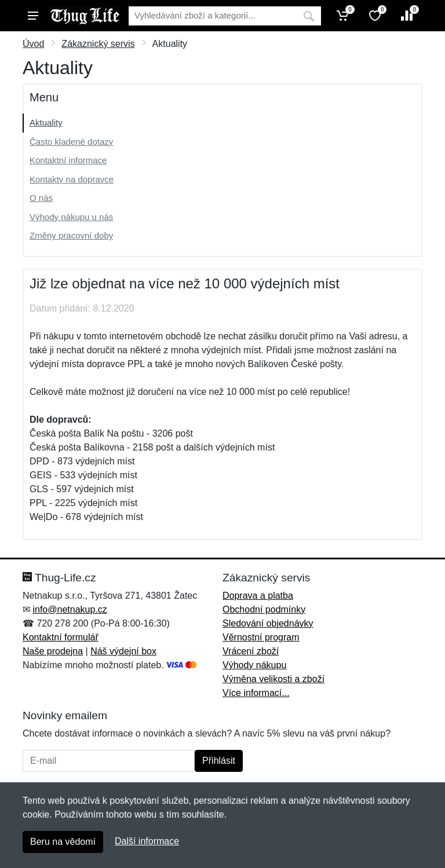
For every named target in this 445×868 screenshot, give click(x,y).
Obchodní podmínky (264, 609)
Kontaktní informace (68, 160)
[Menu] (33, 16)
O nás (41, 198)
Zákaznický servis (98, 44)
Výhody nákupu (254, 665)
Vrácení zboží (251, 651)
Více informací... (256, 693)
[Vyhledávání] (213, 16)
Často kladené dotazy (71, 142)
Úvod (33, 44)
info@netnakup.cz (70, 609)
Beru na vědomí (63, 842)
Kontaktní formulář (61, 637)
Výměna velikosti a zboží (273, 679)
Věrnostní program (261, 637)
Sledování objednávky (268, 623)
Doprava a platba (258, 596)
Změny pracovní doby (71, 235)
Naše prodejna (53, 651)
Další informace (147, 841)
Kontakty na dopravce (72, 179)
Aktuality (46, 122)
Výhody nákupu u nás (71, 217)
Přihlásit (219, 761)
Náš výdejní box (123, 651)
